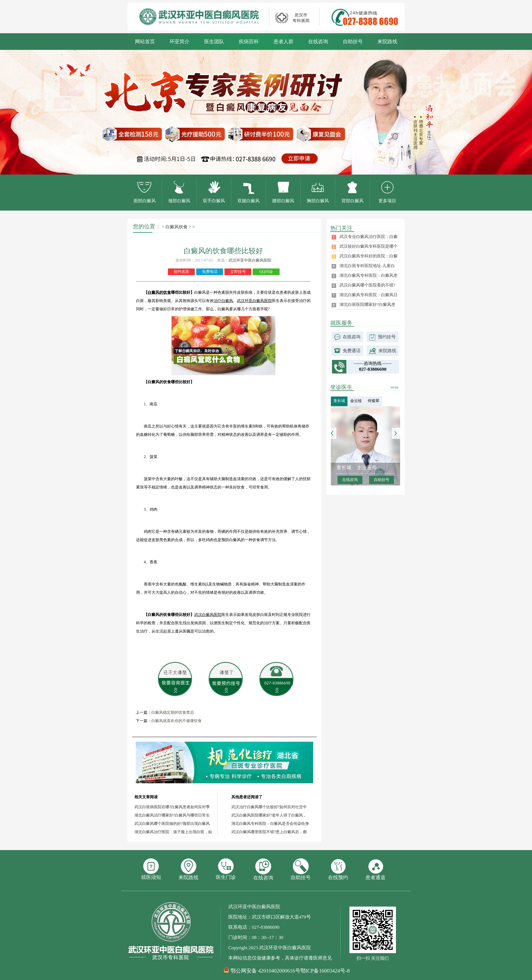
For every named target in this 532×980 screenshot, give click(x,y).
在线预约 (338, 869)
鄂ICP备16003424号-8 (325, 971)
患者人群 (283, 42)
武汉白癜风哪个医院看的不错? (367, 285)
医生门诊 (226, 869)
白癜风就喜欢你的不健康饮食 (177, 721)
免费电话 (210, 272)
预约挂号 (387, 337)
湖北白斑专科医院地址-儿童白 (367, 266)
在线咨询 (318, 42)
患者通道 (375, 869)
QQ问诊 (266, 272)
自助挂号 (353, 42)
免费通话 (352, 351)
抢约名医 (181, 272)
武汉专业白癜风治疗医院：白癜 (369, 237)
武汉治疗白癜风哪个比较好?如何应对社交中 (269, 807)
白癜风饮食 (177, 227)
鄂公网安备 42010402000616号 (265, 971)
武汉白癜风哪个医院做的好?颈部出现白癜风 (172, 824)
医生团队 (214, 42)
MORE (395, 387)
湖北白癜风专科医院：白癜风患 (369, 275)
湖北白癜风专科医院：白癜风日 (369, 295)
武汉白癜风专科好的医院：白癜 (369, 256)
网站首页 (145, 42)
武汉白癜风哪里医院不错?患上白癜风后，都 (269, 832)
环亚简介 (180, 42)
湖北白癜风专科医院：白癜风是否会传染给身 (270, 824)
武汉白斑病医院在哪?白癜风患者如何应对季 (172, 807)
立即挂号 (238, 272)
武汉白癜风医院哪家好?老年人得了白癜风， (269, 815)
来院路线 (387, 42)
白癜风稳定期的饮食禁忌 (173, 712)
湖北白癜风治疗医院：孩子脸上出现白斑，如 (173, 832)
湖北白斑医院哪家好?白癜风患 (367, 305)
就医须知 (151, 869)
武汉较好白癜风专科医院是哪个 (369, 246)
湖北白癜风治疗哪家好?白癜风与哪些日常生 (172, 815)
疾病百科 (249, 42)
